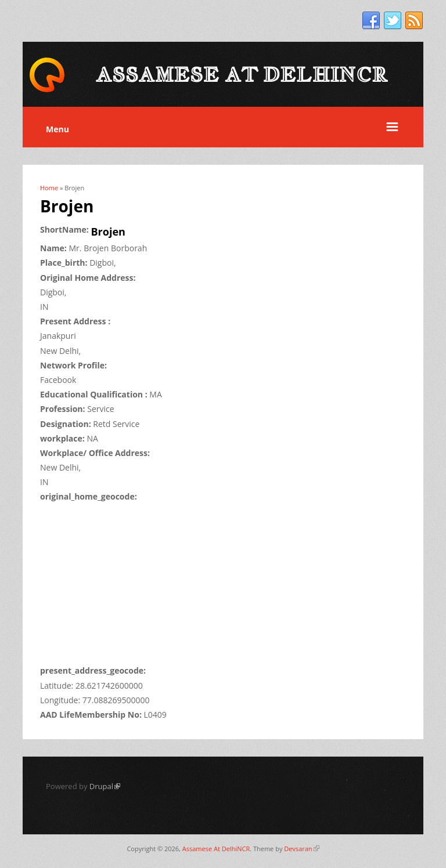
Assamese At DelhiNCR (216, 849)
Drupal (105, 786)
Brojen (108, 232)
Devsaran (301, 849)
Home (49, 188)
